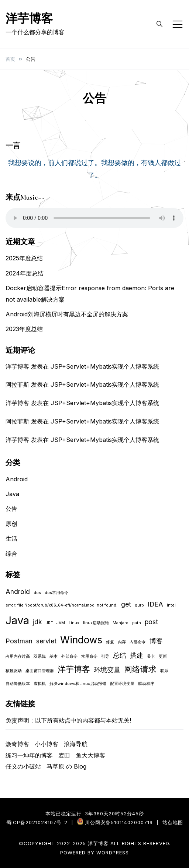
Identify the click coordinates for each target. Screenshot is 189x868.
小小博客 (47, 744)
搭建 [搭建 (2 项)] (137, 655)
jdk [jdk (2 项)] (37, 622)
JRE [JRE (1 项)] (49, 623)
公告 (11, 509)
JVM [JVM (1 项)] (61, 623)
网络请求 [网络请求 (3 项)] (140, 669)
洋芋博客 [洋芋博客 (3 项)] (74, 669)
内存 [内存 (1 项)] (122, 642)
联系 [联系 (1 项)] (164, 671)
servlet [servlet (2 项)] (46, 641)
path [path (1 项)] (137, 623)
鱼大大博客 (90, 755)
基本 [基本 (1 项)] (54, 656)
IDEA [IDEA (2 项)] (155, 604)
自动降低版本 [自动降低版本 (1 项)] (18, 684)
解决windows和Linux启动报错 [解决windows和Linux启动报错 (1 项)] (78, 684)
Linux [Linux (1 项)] (74, 623)
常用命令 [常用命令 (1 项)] (89, 656)
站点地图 (173, 822)
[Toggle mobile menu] (178, 24)
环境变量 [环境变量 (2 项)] (107, 670)
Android (17, 479)
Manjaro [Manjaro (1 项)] (121, 623)
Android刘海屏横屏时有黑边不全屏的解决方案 (67, 314)
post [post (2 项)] (151, 622)
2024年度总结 (25, 273)
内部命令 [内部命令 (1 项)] (138, 642)
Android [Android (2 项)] (18, 592)
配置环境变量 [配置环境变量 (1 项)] (122, 684)
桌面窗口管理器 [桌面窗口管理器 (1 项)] (40, 671)
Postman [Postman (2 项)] (19, 641)
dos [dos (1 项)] (37, 593)
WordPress (113, 853)
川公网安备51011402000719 (119, 822)
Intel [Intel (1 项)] (171, 605)
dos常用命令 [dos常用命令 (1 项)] (56, 593)
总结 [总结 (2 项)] (120, 655)
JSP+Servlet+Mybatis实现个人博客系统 (105, 366)
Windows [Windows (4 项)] (81, 640)
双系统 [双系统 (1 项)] (40, 656)
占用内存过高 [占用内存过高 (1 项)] (18, 656)
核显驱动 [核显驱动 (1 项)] (14, 671)
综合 (11, 554)
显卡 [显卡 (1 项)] (151, 656)
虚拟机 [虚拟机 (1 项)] (40, 684)
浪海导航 (76, 744)
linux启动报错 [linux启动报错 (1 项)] (96, 623)
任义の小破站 (23, 766)
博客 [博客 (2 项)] (156, 641)
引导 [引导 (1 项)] (105, 656)
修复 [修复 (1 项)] (110, 642)
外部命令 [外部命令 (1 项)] (69, 656)
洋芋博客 (29, 19)
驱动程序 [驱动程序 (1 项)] (146, 684)
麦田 (64, 755)
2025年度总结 (24, 258)
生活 (11, 538)
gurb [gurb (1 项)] (139, 605)
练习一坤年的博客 (29, 755)
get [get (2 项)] (126, 604)
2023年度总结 (24, 329)
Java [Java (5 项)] (17, 620)
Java (12, 494)
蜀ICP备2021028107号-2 (37, 822)
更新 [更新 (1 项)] (163, 656)
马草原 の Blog (66, 766)
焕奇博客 (17, 744)
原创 (11, 524)
